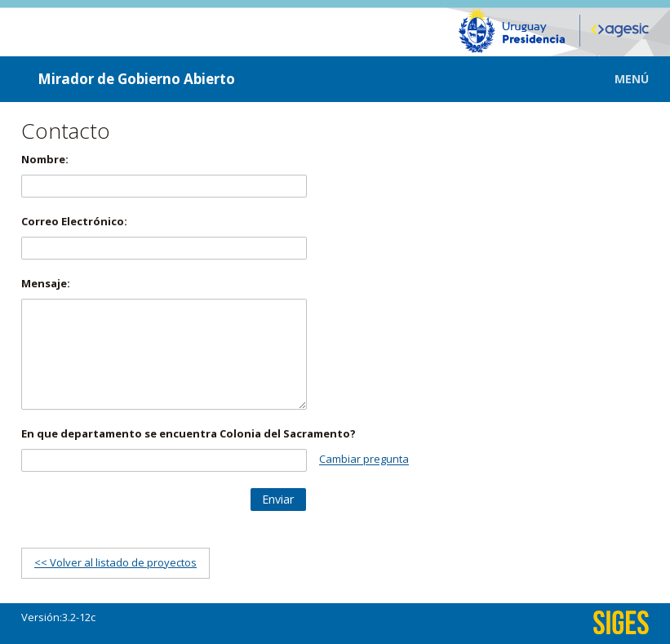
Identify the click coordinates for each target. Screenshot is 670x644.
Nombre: (45, 159)
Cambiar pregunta (364, 460)
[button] (620, 79)
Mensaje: (46, 283)
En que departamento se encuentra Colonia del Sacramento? (189, 433)
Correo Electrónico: (74, 221)
